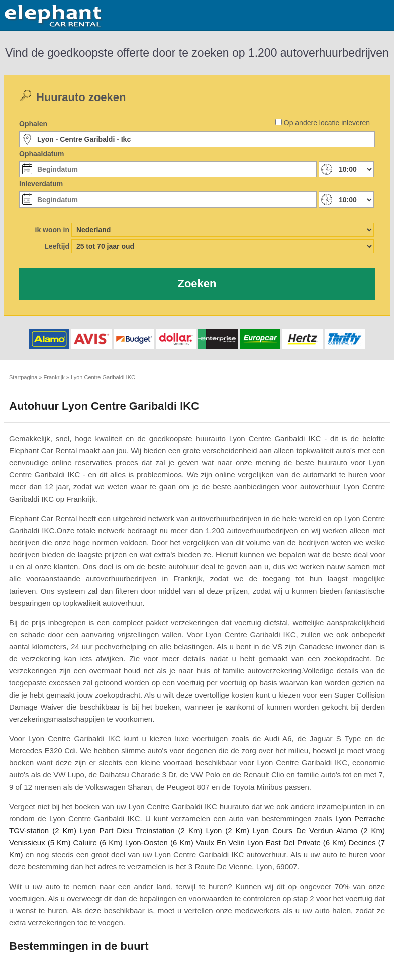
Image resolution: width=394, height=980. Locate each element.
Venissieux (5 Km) (40, 843)
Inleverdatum (41, 184)
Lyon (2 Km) (227, 830)
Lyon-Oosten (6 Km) (159, 843)
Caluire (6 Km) (97, 843)
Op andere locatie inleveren (327, 123)
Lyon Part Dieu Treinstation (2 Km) (141, 830)
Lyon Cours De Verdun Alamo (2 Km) (319, 830)
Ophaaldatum (41, 154)
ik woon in (52, 230)
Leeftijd (57, 246)
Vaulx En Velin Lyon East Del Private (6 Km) (271, 843)
